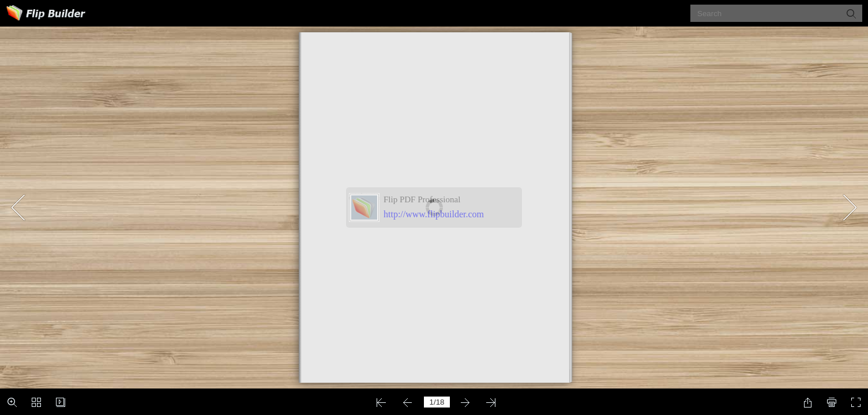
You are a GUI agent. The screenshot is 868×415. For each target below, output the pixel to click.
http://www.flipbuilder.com (434, 214)
